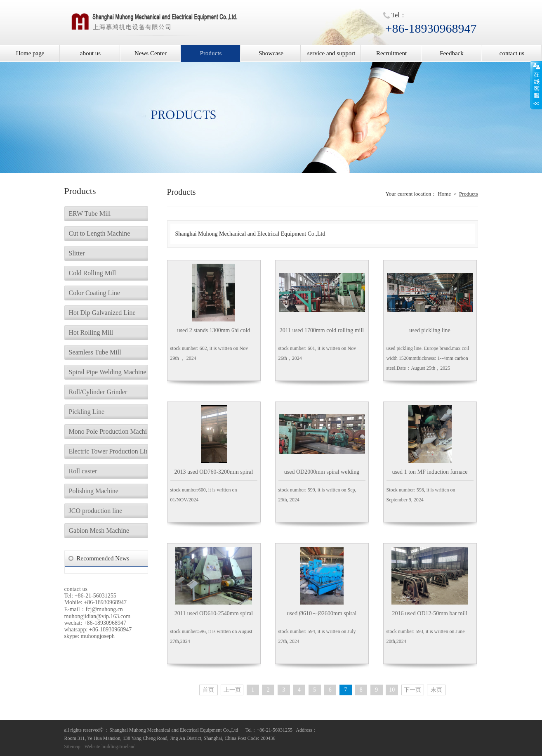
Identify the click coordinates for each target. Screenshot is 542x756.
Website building (101, 747)
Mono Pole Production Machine (108, 431)
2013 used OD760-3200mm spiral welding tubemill (214, 475)
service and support (331, 53)
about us (90, 53)
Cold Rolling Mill (93, 273)
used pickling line (430, 330)
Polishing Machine (94, 491)
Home (444, 194)
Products (211, 53)
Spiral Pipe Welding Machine (108, 372)
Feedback (451, 53)
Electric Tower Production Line (108, 451)
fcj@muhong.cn (104, 609)
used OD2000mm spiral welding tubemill (322, 475)
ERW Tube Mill (90, 214)
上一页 (232, 690)
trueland (128, 747)
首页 (208, 690)
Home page (30, 53)
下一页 (412, 690)
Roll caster (83, 471)
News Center (151, 53)
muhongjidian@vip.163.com (98, 616)
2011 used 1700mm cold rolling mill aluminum (322, 333)
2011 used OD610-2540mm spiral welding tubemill (214, 616)
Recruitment (391, 53)
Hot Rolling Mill (91, 332)
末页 (436, 690)
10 (392, 690)
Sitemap (72, 747)
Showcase (271, 53)
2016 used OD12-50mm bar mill (430, 613)
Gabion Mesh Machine (99, 530)
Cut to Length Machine (100, 233)
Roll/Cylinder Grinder (98, 392)
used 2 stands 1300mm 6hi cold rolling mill (214, 333)
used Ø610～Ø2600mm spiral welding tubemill (322, 616)
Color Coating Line (94, 293)
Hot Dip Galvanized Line (102, 313)
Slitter (77, 253)
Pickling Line (87, 412)
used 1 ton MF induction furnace (430, 472)
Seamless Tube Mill (95, 352)
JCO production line (96, 511)
